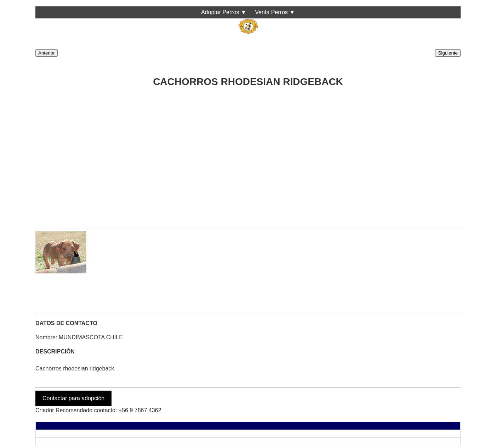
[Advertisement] (248, 155)
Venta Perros (271, 12)
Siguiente (448, 53)
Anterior (47, 53)
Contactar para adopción (73, 398)
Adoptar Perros (220, 12)
